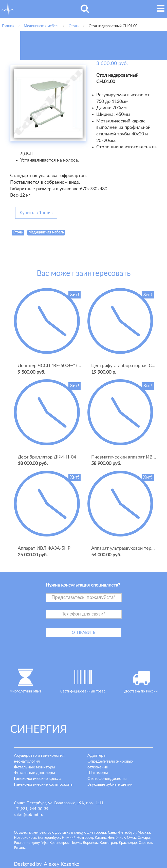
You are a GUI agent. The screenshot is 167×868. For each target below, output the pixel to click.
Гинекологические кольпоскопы (44, 784)
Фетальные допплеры (34, 773)
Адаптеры (97, 755)
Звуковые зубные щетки (110, 784)
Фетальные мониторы (35, 767)
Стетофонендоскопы (107, 779)
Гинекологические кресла (38, 779)
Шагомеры (98, 773)
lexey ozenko (62, 864)
